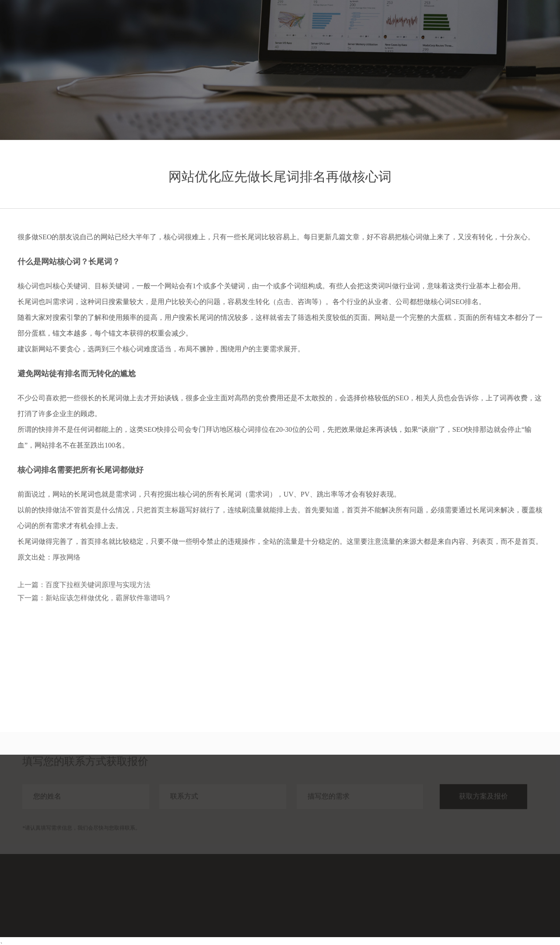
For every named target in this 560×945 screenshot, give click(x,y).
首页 (373, 25)
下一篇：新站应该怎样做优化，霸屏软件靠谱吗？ (94, 598)
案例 (436, 25)
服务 (405, 25)
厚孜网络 (66, 557)
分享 (468, 25)
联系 (531, 25)
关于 (499, 25)
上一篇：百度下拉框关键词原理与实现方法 (84, 585)
